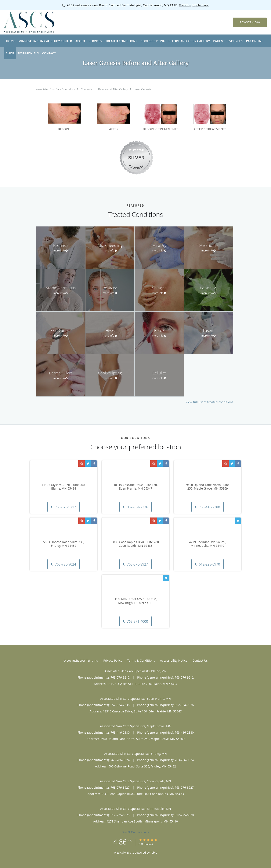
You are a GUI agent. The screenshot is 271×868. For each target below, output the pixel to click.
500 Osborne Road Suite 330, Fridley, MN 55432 (64, 544)
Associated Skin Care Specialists (56, 89)
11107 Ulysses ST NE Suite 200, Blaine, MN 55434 (64, 487)
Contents (87, 89)
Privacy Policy (113, 660)
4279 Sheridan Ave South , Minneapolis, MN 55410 (208, 544)
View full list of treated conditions (209, 402)
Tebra (154, 853)
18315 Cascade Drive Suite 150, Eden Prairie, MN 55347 (135, 487)
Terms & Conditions (141, 660)
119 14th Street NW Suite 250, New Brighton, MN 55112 (136, 601)
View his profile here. (194, 5)
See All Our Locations (136, 832)
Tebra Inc (92, 661)
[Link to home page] (23, 22)
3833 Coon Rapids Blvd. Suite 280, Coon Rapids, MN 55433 (135, 544)
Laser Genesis (142, 89)
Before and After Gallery (113, 89)
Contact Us (200, 660)
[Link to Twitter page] (88, 464)
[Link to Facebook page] (94, 464)
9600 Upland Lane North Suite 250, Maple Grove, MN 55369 (207, 487)
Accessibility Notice (174, 660)
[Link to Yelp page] (82, 464)
